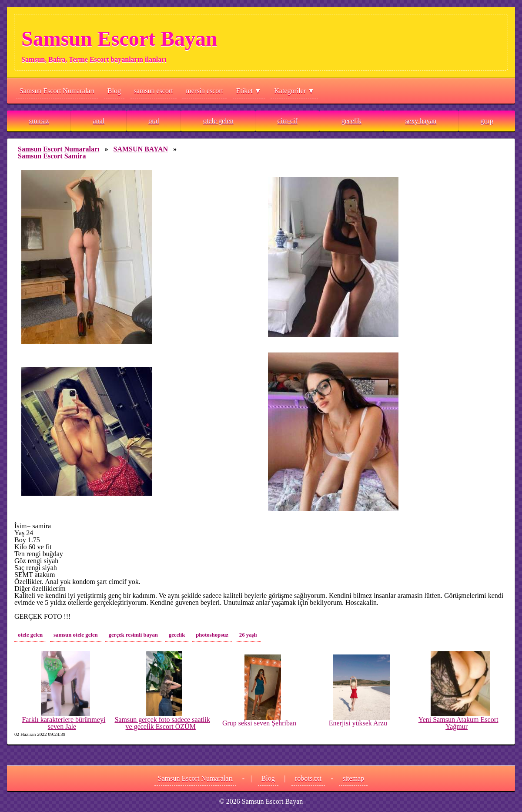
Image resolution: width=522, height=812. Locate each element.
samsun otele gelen (76, 635)
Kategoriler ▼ (294, 91)
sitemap (353, 778)
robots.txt (308, 778)
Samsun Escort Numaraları (57, 91)
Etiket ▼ (249, 91)
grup (487, 121)
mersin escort (204, 91)
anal (99, 121)
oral (154, 121)
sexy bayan (421, 121)
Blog (114, 91)
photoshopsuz (212, 635)
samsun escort (154, 91)
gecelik (351, 121)
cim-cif (288, 121)
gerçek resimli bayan (133, 635)
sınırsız (39, 121)
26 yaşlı (248, 635)
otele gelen (218, 121)
